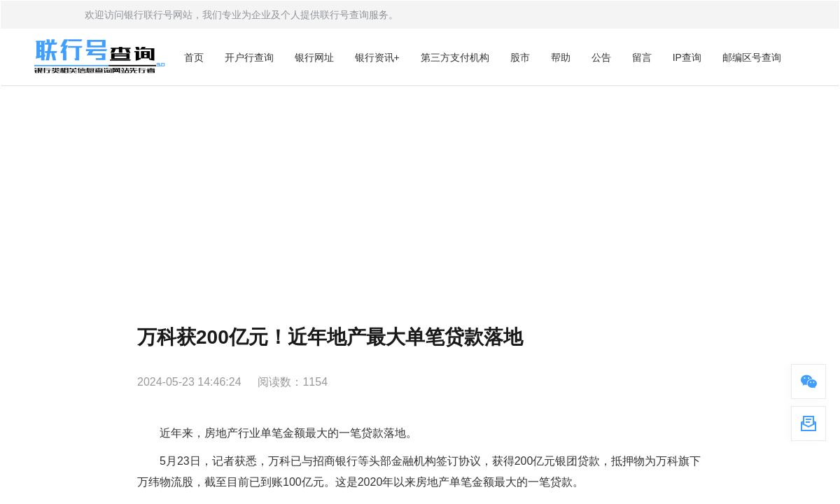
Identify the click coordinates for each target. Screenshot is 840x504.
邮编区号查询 (752, 57)
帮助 (561, 57)
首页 (194, 57)
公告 (601, 57)
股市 (520, 57)
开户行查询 (249, 57)
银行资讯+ (377, 57)
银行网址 (314, 57)
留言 (642, 57)
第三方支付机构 (455, 57)
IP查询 (687, 57)
